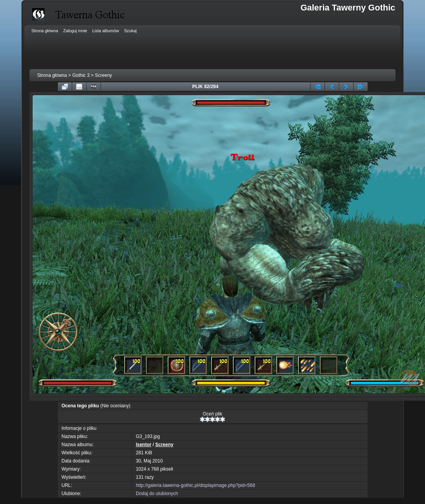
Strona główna (52, 75)
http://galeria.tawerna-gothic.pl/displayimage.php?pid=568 (195, 485)
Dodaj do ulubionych (157, 494)
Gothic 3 (81, 75)
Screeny (104, 75)
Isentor (144, 445)
